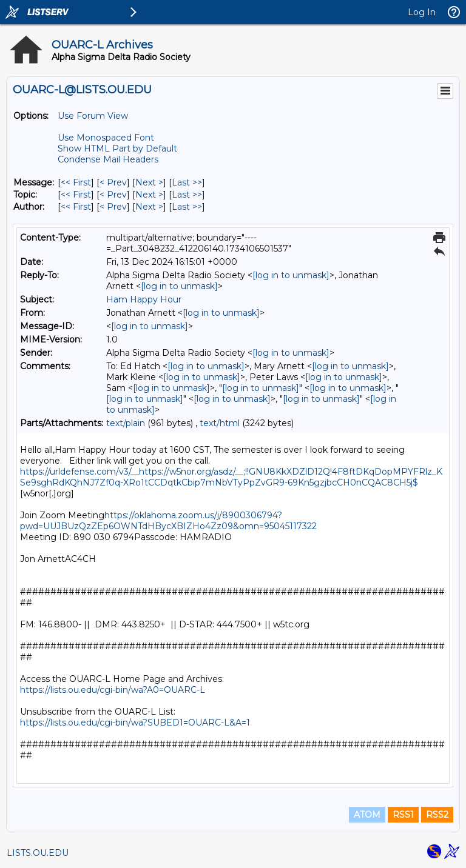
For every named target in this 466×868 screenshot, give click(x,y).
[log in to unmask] (291, 275)
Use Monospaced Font (106, 138)
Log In (422, 12)
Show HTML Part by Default (117, 149)
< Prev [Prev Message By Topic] (113, 195)
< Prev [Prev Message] (113, 182)
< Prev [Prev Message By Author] (113, 207)
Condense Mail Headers (108, 159)
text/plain (126, 423)
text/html (220, 423)
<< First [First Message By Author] (76, 207)
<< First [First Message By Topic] (76, 195)
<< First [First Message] (76, 182)
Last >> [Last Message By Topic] (187, 195)
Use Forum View (93, 116)
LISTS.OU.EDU (38, 853)
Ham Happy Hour (144, 299)
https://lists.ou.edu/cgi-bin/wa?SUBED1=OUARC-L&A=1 (135, 723)
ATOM (367, 815)
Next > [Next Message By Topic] (149, 195)
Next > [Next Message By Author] (149, 207)
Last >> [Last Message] (187, 182)
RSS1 (403, 815)
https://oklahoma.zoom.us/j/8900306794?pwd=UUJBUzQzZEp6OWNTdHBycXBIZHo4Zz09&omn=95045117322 (168, 521)
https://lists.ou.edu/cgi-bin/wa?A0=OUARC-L (113, 690)
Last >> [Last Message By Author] (187, 207)
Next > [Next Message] (149, 182)
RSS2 (437, 815)
